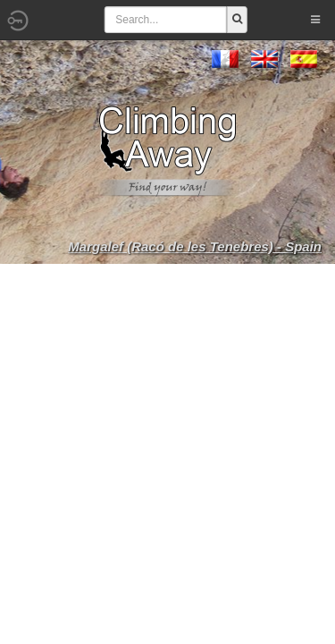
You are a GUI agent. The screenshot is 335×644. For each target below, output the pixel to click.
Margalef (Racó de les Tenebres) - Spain (195, 246)
